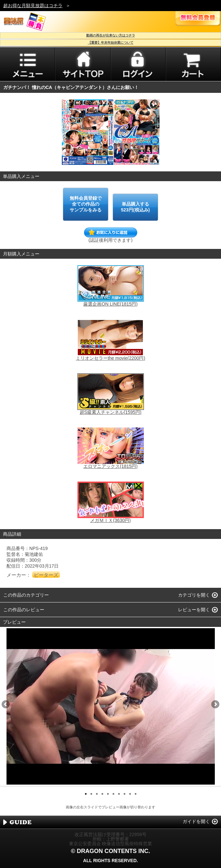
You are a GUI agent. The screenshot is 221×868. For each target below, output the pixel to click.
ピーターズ (46, 575)
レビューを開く (194, 610)
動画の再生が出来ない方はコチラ (111, 35)
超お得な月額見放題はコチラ (33, 6)
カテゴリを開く (194, 595)
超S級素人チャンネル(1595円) (111, 412)
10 (136, 794)
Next (215, 705)
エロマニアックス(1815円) (110, 466)
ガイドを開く (196, 821)
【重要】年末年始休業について (111, 43)
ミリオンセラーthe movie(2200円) (110, 358)
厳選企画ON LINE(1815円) (110, 304)
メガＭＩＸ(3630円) (110, 520)
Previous (6, 705)
